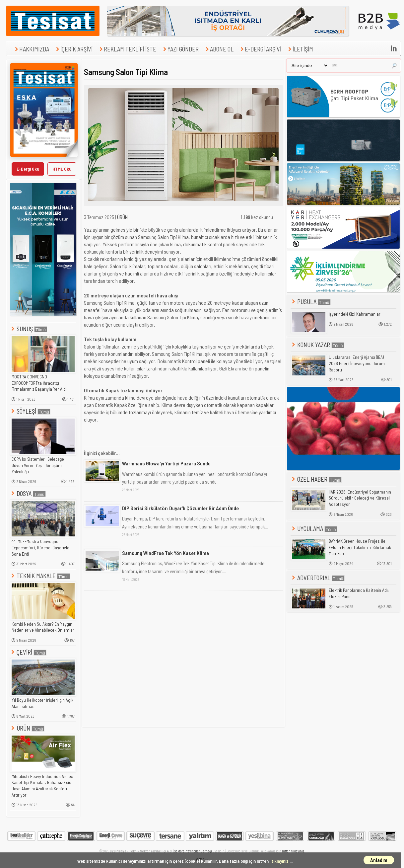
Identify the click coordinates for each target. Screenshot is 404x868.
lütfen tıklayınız (293, 851)
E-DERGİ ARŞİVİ (260, 49)
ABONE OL (219, 49)
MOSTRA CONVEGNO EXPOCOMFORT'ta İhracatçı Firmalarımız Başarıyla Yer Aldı (39, 383)
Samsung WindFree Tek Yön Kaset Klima (166, 553)
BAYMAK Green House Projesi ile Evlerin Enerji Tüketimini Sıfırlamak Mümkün (360, 547)
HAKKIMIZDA (31, 49)
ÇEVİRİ (28, 652)
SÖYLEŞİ (30, 411)
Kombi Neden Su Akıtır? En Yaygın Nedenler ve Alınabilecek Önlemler (43, 627)
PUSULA (311, 302)
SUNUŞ (29, 329)
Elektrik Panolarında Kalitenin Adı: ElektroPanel (359, 593)
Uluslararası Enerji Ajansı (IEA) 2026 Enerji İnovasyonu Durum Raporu (357, 363)
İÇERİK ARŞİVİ (73, 49)
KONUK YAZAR (317, 345)
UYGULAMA (314, 529)
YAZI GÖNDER (180, 49)
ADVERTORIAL (318, 578)
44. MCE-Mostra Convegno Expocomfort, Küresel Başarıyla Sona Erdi (40, 548)
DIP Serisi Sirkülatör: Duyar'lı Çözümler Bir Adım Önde (180, 508)
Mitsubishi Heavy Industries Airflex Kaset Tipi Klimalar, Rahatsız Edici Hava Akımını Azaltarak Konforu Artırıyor (42, 786)
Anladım (379, 860)
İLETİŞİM (300, 49)
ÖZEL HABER (316, 479)
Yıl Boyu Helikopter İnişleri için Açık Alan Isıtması (42, 703)
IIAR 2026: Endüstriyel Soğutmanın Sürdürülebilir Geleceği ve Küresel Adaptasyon (360, 498)
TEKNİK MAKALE (40, 576)
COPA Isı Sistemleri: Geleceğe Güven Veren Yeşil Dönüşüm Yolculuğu (38, 465)
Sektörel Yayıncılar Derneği (193, 851)
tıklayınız (280, 861)
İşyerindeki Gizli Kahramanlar (355, 314)
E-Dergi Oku (28, 169)
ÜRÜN (27, 728)
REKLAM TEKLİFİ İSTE (127, 49)
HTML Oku (62, 169)
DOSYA (28, 493)
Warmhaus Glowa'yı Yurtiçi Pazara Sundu (166, 463)
